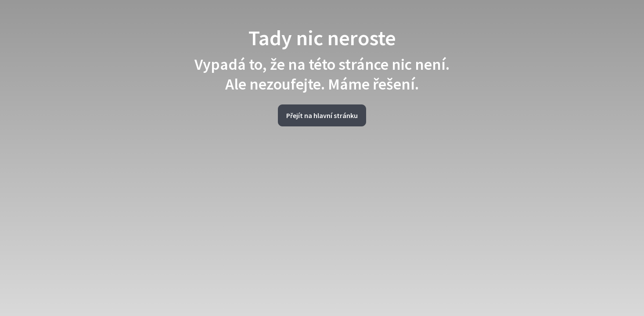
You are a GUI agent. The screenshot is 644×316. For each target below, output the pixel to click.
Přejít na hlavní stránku (322, 115)
